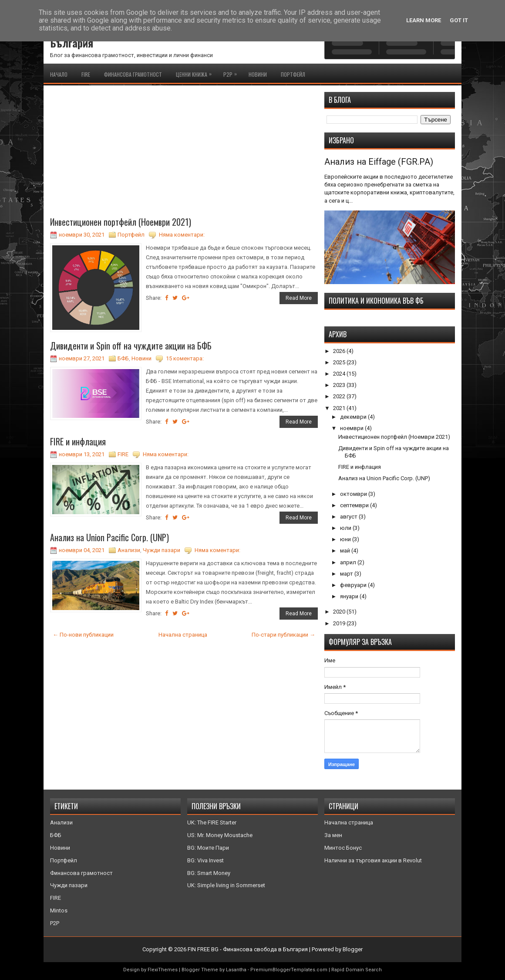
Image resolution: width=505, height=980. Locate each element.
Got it (459, 20)
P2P (232, 73)
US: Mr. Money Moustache (220, 835)
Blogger (353, 949)
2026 (340, 351)
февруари (354, 585)
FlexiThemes (163, 970)
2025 (340, 362)
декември (354, 417)
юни (346, 539)
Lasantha (236, 970)
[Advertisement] (184, 153)
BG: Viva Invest (205, 860)
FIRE (86, 74)
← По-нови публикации (83, 635)
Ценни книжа (196, 73)
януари (350, 596)
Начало (59, 74)
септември (355, 505)
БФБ (123, 358)
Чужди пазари (162, 550)
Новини (258, 74)
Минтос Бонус (343, 848)
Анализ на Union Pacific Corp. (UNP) (109, 537)
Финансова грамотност (133, 74)
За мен (333, 835)
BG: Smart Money (209, 873)
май (346, 551)
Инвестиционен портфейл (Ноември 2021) (121, 222)
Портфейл (293, 74)
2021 (340, 408)
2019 (340, 623)
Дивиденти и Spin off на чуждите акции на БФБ (131, 346)
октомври (354, 494)
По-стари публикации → (283, 635)
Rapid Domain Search (357, 970)
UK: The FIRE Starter (212, 822)
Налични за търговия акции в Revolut (373, 860)
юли (346, 528)
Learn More (424, 20)
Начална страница (183, 635)
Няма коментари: (182, 235)
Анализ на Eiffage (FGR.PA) (379, 162)
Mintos (59, 910)
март (347, 574)
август (349, 517)
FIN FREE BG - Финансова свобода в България (248, 949)
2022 (340, 396)
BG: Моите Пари (208, 848)
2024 (340, 374)
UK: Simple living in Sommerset (226, 885)
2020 (340, 612)
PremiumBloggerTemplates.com (289, 970)
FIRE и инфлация (78, 441)
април (349, 562)
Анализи (129, 550)
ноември (352, 428)
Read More (299, 298)
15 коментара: (185, 358)
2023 (340, 385)
